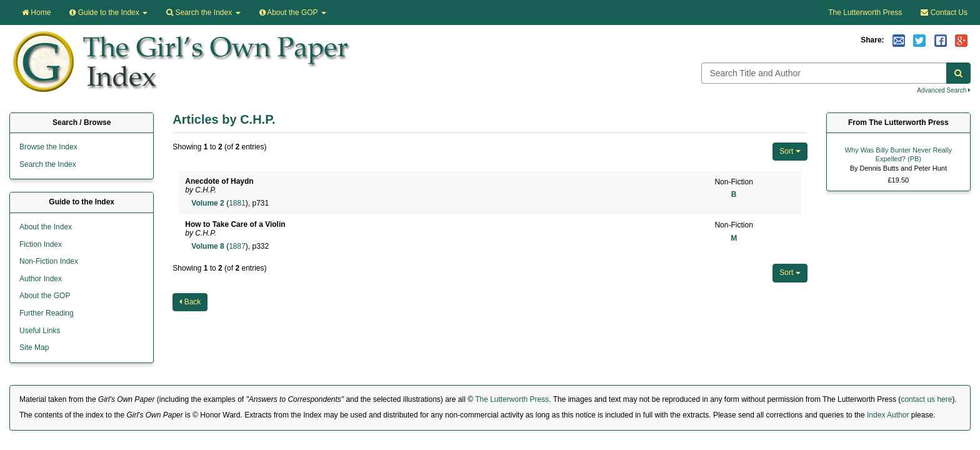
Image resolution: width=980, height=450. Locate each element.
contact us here (926, 399)
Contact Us (944, 12)
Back (190, 302)
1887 (237, 246)
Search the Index (48, 164)
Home (36, 12)
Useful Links (40, 331)
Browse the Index (48, 147)
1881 (237, 203)
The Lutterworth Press (865, 12)
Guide (108, 12)
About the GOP (293, 12)
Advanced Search (944, 90)
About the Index (46, 227)
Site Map (34, 347)
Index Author (888, 415)
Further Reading (47, 313)
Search (203, 12)
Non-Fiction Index (49, 261)
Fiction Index (41, 244)
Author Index (41, 279)
